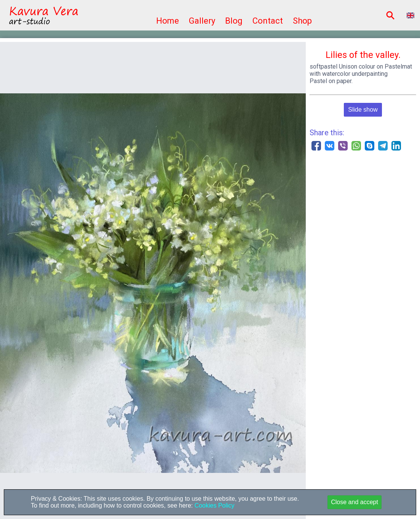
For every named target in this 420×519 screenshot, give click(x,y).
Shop (302, 21)
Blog (234, 21)
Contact (268, 21)
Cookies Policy (213, 505)
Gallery (202, 21)
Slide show (363, 110)
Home (168, 21)
